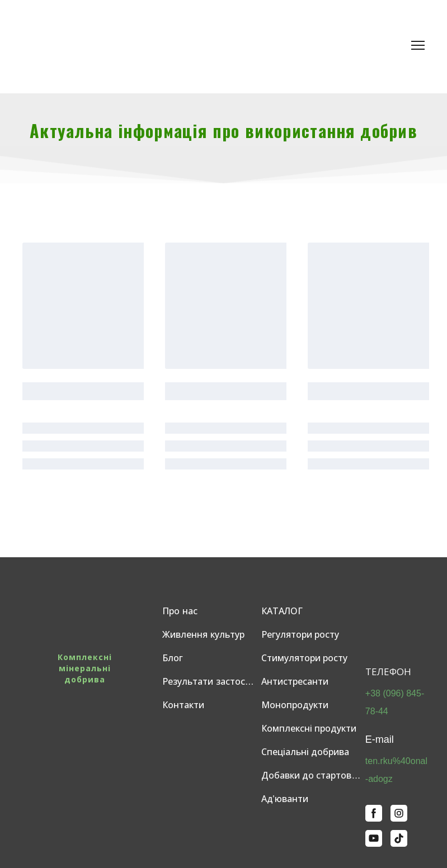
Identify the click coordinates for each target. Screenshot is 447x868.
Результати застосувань (209, 682)
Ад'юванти (285, 799)
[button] (374, 813)
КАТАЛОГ (282, 611)
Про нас (180, 611)
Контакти (183, 705)
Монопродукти (295, 705)
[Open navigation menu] (418, 45)
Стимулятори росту (304, 658)
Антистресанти (295, 682)
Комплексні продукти (309, 729)
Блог (173, 658)
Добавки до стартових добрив (313, 775)
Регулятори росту (300, 635)
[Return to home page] (100, 45)
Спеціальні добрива (305, 752)
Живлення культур (203, 635)
